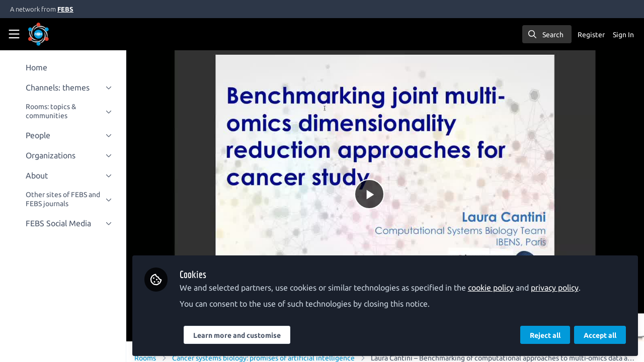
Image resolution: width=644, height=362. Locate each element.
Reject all (545, 335)
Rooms (148, 356)
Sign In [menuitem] (623, 35)
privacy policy (557, 288)
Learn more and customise (239, 335)
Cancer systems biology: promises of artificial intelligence (266, 356)
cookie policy (493, 288)
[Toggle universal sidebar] (14, 34)
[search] (547, 34)
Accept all (600, 335)
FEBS (65, 9)
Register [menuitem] (591, 35)
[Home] (52, 34)
